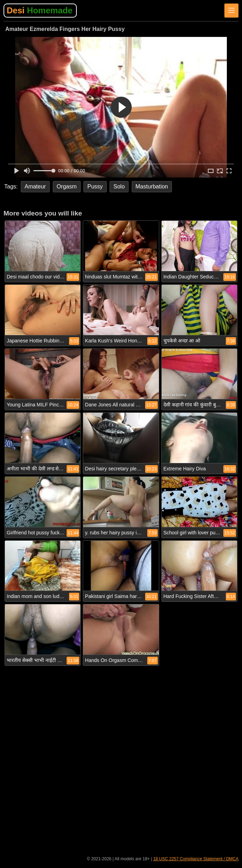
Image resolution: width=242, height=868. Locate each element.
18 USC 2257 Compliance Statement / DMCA (196, 859)
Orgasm (67, 187)
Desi (40, 10)
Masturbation (152, 187)
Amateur (35, 187)
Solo (119, 187)
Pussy (95, 187)
